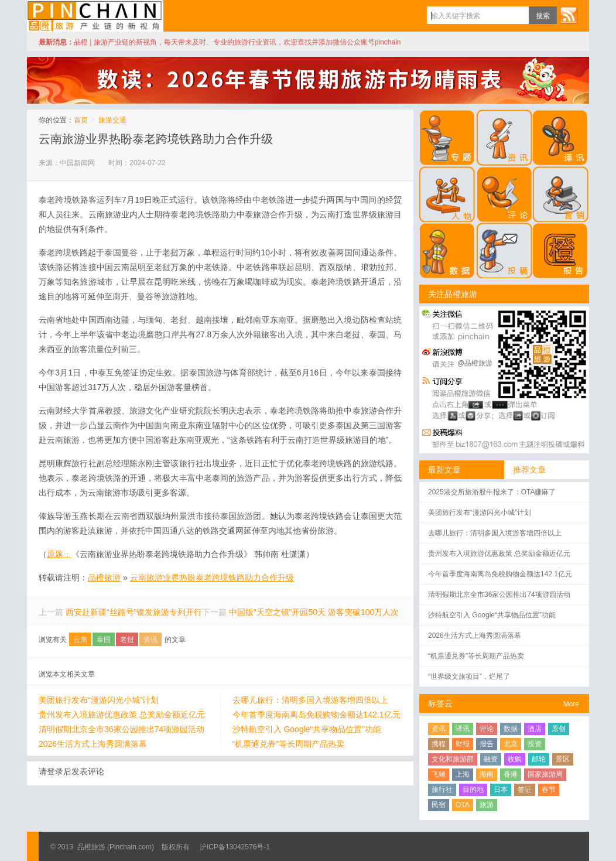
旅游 (487, 805)
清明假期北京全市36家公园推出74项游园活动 (122, 729)
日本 (501, 790)
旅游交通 (112, 120)
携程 (439, 744)
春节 (549, 790)
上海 (463, 774)
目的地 (473, 790)
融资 (491, 759)
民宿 (439, 805)
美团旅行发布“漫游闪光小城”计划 (99, 700)
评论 (487, 729)
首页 (81, 120)
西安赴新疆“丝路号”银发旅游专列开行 (134, 612)
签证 (525, 790)
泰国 (104, 640)
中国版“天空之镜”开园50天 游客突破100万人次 (314, 612)
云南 (80, 640)
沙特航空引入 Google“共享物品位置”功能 (307, 729)
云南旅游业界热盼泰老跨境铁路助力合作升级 (156, 139)
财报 (463, 744)
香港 (511, 774)
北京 (511, 744)
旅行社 (442, 790)
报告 (487, 744)
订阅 (569, 15)
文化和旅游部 (453, 759)
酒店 (535, 729)
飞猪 (439, 774)
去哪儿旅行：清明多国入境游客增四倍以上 (310, 700)
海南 (487, 774)
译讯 (463, 729)
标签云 (440, 703)
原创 (559, 729)
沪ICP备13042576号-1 (235, 847)
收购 (515, 759)
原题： (59, 554)
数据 (511, 729)
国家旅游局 (545, 774)
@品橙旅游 (475, 363)
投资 (535, 744)
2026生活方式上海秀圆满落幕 (93, 744)
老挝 (127, 640)
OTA (463, 805)
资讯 (150, 640)
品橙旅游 (95, 16)
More (571, 704)
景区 (563, 759)
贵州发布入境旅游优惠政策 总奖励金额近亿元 (122, 715)
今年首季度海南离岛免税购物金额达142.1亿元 (316, 715)
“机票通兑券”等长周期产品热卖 (288, 744)
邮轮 (539, 759)
